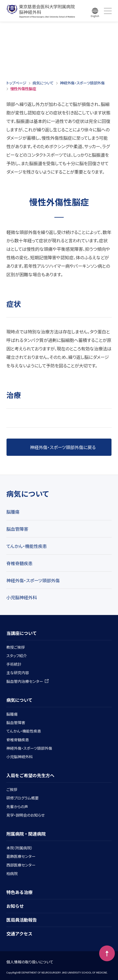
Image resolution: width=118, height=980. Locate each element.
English (95, 16)
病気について (43, 83)
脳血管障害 (17, 529)
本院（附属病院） (19, 848)
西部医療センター (21, 865)
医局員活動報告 (22, 920)
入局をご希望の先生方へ (30, 775)
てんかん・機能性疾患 (27, 546)
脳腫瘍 (13, 512)
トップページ (16, 83)
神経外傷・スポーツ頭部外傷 (82, 83)
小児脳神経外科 (22, 597)
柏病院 (12, 873)
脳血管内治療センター (28, 681)
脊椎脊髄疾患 (19, 563)
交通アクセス (19, 933)
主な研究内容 (18, 673)
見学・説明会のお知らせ (25, 815)
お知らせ (15, 906)
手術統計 (14, 664)
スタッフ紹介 (17, 656)
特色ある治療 (19, 892)
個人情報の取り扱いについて (30, 962)
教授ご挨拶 (16, 647)
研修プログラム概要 (23, 798)
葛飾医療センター (21, 856)
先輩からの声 (17, 806)
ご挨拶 (12, 789)
